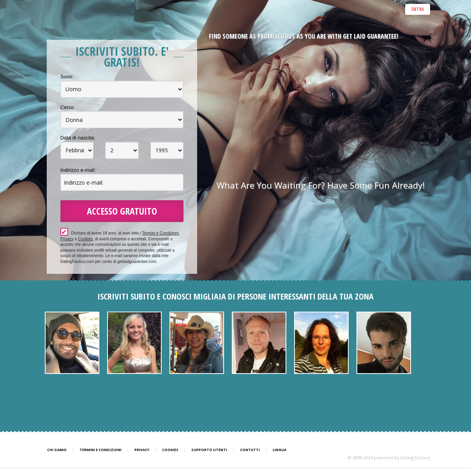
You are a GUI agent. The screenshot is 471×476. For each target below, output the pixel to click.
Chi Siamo (57, 450)
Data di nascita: (78, 138)
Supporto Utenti (209, 450)
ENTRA (418, 9)
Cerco (67, 107)
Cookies (85, 239)
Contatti (250, 450)
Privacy (67, 239)
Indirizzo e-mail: (78, 170)
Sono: (67, 77)
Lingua (280, 450)
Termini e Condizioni (161, 233)
